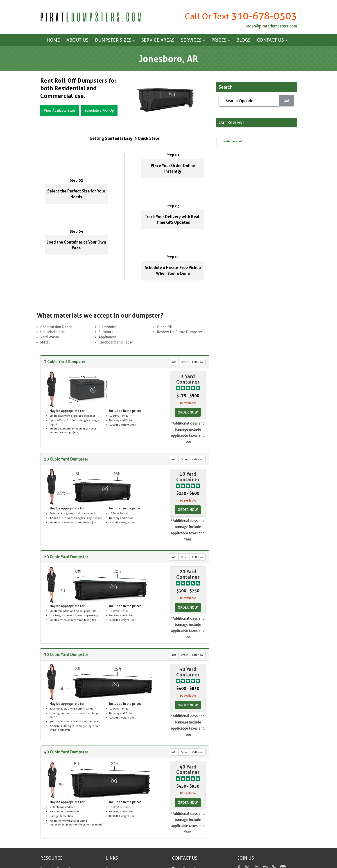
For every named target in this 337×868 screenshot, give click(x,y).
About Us (77, 40)
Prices (221, 40)
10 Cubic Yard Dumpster (66, 459)
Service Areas (158, 40)
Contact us (272, 40)
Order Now (188, 412)
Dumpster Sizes (115, 40)
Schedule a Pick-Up (99, 111)
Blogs (243, 40)
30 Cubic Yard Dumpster (66, 654)
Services (193, 40)
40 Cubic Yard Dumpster (66, 752)
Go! (286, 101)
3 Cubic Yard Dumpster (65, 362)
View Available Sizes (60, 111)
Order (184, 362)
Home (53, 40)
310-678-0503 (264, 16)
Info (174, 362)
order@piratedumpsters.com (271, 26)
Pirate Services (232, 141)
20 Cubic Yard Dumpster (66, 557)
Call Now (198, 362)
